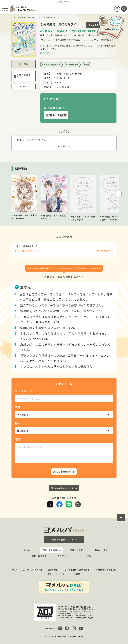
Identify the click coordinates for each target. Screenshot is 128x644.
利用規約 (76, 574)
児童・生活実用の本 (52, 550)
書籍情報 (22, 17)
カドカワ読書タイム (45, 17)
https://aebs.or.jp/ (84, 618)
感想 (18, 439)
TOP (13, 17)
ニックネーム (24, 391)
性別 (18, 423)
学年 (18, 407)
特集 (89, 556)
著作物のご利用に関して (106, 570)
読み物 (31, 17)
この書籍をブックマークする (65, 488)
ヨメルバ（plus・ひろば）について (27, 570)
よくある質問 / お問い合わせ (77, 570)
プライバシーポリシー (57, 574)
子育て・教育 (76, 550)
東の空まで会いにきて (88, 35)
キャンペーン (64, 556)
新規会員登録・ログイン (64, 540)
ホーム (27, 550)
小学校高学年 (73, 65)
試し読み (24, 64)
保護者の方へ (54, 570)
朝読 (87, 65)
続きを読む (46, 53)
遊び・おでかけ (39, 556)
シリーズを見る (22, 86)
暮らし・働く (101, 550)
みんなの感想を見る (23, 76)
